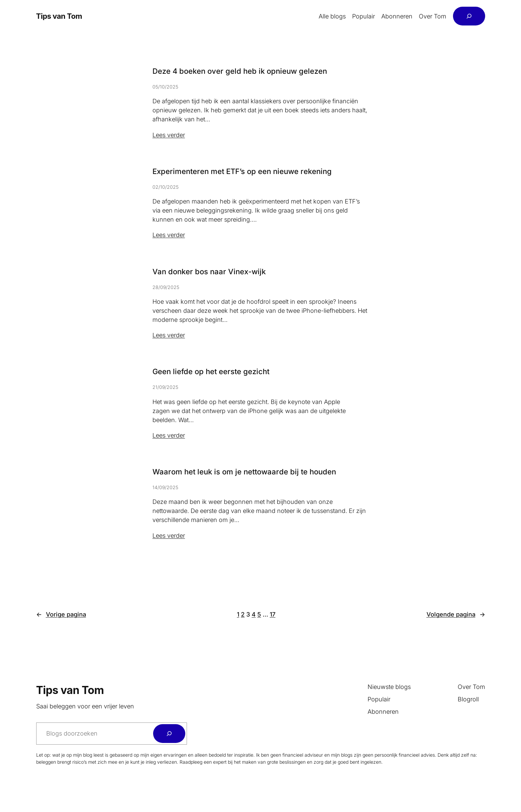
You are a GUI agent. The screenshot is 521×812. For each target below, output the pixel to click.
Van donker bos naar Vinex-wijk (209, 272)
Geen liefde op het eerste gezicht (211, 371)
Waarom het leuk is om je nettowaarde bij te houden (244, 472)
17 (273, 614)
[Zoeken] (169, 734)
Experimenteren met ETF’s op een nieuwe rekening (242, 171)
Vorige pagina (61, 614)
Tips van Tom (59, 16)
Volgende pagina (456, 614)
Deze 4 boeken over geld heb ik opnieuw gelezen (240, 71)
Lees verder (169, 135)
